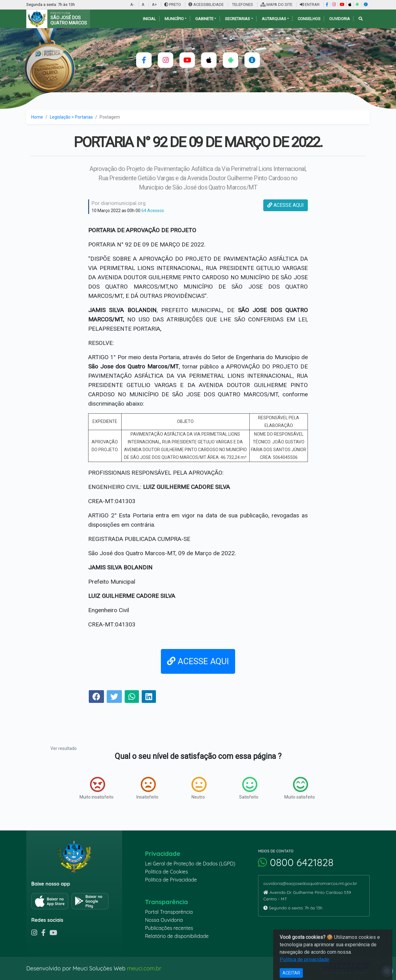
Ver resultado (64, 748)
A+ (154, 4)
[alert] (387, 971)
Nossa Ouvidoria (164, 920)
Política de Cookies (167, 872)
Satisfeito (249, 788)
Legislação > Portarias (71, 117)
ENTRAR (310, 4)
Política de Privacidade (171, 880)
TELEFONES (242, 4)
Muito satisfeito (300, 788)
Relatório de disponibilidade (177, 936)
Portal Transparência (169, 912)
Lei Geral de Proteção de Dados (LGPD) (190, 864)
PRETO (173, 4)
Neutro (199, 788)
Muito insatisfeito (97, 788)
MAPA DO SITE (276, 4)
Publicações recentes (169, 928)
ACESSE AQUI (286, 205)
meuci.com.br (144, 968)
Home (37, 117)
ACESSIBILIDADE (207, 4)
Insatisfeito (147, 788)
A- (132, 4)
